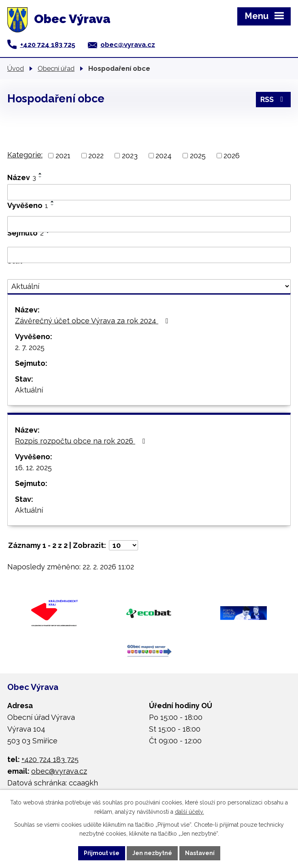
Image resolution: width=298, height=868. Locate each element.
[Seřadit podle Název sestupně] (40, 177)
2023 (130, 156)
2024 (164, 156)
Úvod (16, 68)
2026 (232, 156)
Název (22, 177)
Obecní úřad (56, 68)
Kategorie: (25, 155)
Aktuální (29, 390)
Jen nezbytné (152, 853)
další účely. (189, 812)
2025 (198, 156)
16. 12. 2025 (33, 468)
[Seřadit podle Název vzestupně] (40, 174)
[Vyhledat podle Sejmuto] (149, 255)
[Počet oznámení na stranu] (123, 545)
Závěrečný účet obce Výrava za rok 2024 (93, 321)
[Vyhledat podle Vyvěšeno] (149, 224)
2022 (96, 156)
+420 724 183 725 (48, 45)
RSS (274, 99)
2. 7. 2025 (30, 347)
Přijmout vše (102, 853)
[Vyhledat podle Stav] (149, 287)
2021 (63, 156)
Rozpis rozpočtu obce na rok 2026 (82, 441)
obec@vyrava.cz (128, 45)
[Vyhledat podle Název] (149, 192)
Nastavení (200, 853)
